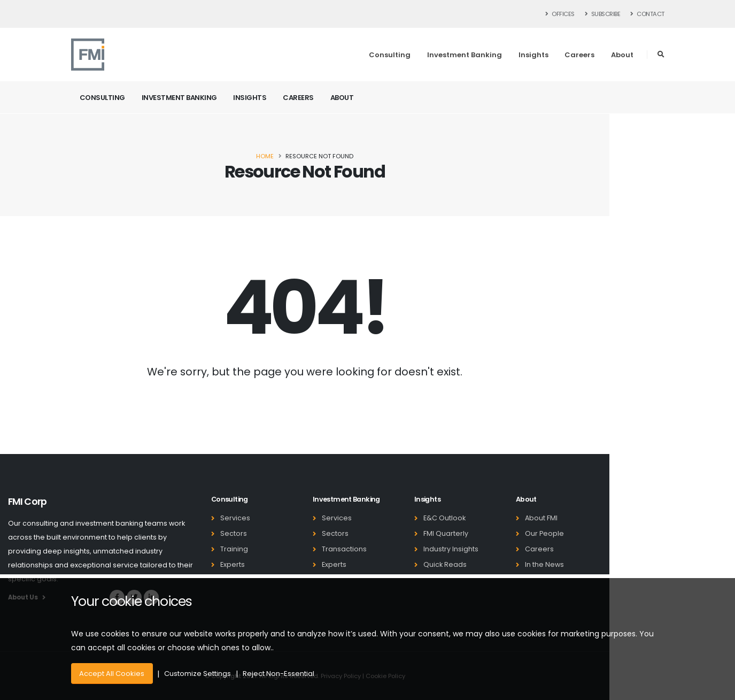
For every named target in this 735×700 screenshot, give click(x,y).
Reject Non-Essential (278, 674)
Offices (560, 14)
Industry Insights (451, 549)
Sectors (234, 533)
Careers (579, 55)
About (622, 55)
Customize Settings (198, 674)
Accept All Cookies (112, 674)
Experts (233, 564)
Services (235, 518)
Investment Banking (465, 55)
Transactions (344, 549)
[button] (661, 55)
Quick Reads (445, 564)
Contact (647, 14)
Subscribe (603, 14)
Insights (533, 55)
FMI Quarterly (446, 533)
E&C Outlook (444, 518)
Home (265, 156)
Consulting (390, 55)
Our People (544, 533)
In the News (544, 564)
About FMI (541, 518)
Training (234, 549)
